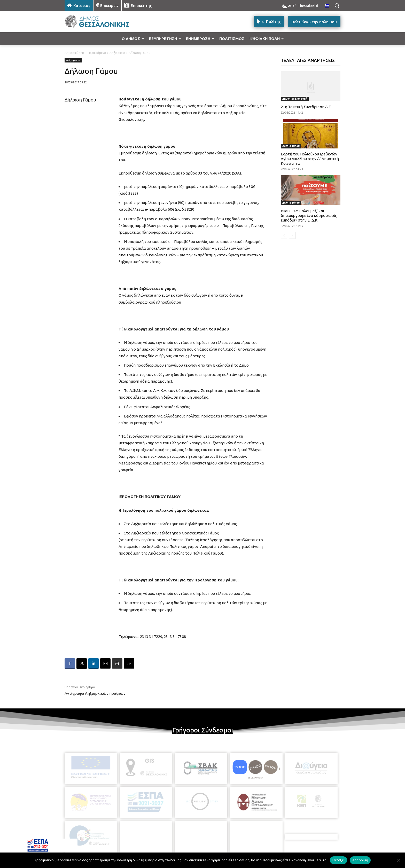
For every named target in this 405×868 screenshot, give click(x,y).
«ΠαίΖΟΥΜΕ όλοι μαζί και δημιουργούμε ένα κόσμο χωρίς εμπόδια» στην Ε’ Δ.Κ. (309, 215)
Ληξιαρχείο (117, 53)
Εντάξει (338, 860)
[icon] (238, 840)
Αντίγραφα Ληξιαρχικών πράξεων (95, 693)
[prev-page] (284, 235)
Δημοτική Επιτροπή (295, 99)
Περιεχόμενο (97, 53)
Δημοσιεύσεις (75, 53)
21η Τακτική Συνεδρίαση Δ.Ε (306, 107)
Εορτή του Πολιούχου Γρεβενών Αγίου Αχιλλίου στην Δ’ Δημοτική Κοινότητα (310, 159)
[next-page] (292, 235)
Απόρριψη (360, 860)
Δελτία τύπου (291, 146)
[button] (337, 5)
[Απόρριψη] (399, 860)
